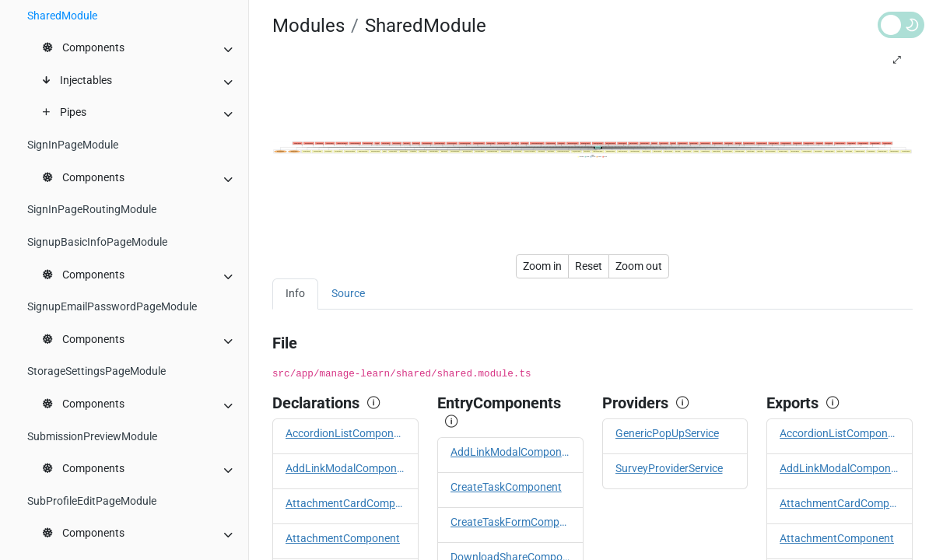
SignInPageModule (73, 145)
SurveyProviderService (669, 469)
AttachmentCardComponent (345, 504)
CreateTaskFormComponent (510, 522)
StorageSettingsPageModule (96, 371)
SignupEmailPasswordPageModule (112, 307)
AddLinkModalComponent (345, 469)
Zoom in (542, 266)
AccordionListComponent (345, 434)
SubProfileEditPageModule (92, 501)
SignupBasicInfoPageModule (97, 242)
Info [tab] (295, 294)
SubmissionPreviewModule (92, 437)
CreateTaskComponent (506, 487)
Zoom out (639, 266)
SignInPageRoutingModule (92, 210)
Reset (589, 266)
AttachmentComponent (343, 539)
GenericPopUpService (667, 434)
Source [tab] (348, 294)
